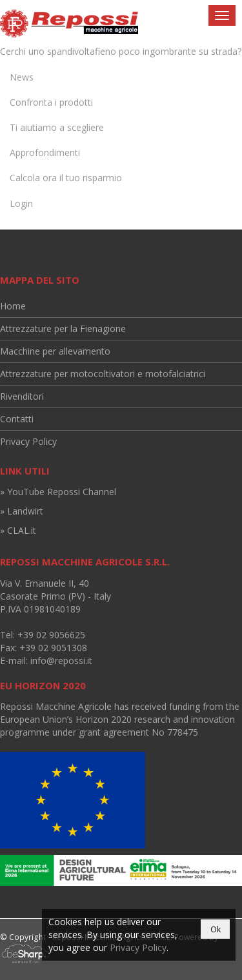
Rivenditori (22, 396)
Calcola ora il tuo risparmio (66, 178)
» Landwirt (22, 511)
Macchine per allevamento (55, 351)
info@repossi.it (61, 661)
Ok (216, 929)
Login (21, 203)
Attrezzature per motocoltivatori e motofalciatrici (103, 374)
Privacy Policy (28, 441)
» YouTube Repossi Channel (58, 492)
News (22, 77)
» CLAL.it (18, 530)
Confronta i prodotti (51, 102)
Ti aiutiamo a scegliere (57, 127)
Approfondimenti (45, 152)
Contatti (17, 419)
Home (13, 306)
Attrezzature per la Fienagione (63, 328)
